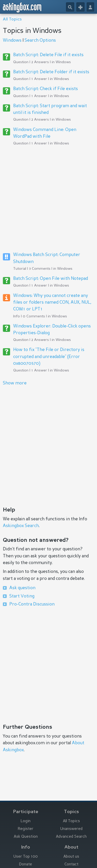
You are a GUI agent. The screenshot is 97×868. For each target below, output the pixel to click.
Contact (71, 865)
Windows (12, 41)
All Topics (12, 19)
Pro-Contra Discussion (32, 604)
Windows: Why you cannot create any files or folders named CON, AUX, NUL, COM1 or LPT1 (52, 303)
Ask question (22, 588)
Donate (26, 865)
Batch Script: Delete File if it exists (48, 55)
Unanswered (71, 829)
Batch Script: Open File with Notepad (51, 279)
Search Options (40, 41)
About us (71, 857)
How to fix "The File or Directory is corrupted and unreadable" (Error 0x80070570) (49, 357)
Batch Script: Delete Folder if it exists (51, 72)
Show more (15, 383)
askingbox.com (22, 8)
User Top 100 (26, 857)
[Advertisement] (48, 199)
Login (26, 821)
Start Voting (22, 596)
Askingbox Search (21, 526)
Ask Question (26, 837)
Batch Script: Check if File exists (46, 89)
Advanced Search (71, 837)
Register (26, 829)
